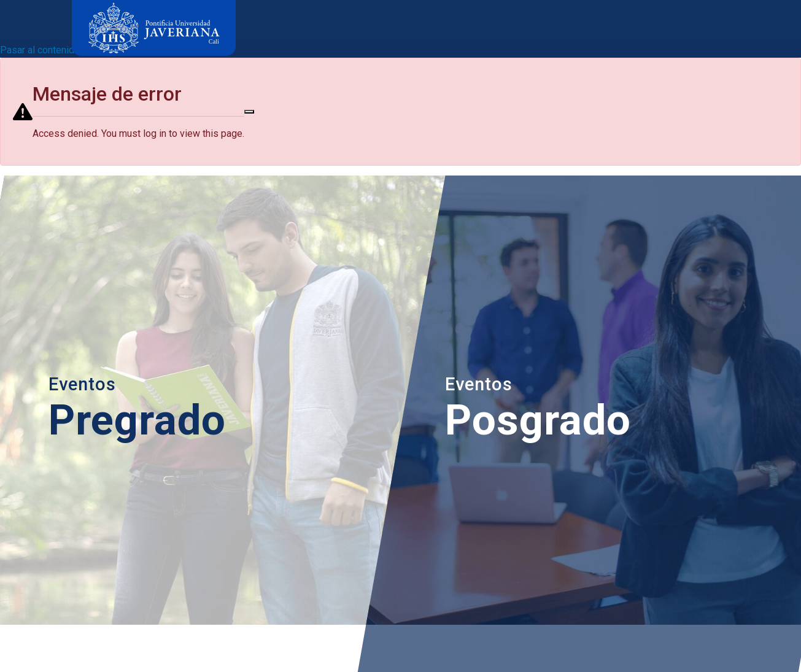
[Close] (249, 112)
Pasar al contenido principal (59, 50)
